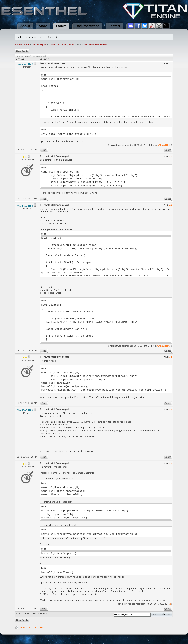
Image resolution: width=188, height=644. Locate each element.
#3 (170, 205)
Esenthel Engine (39, 45)
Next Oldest (24, 613)
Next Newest (39, 613)
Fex (169, 604)
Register (52, 37)
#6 (170, 463)
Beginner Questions (67, 45)
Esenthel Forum (22, 45)
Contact (114, 26)
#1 (170, 63)
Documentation (87, 26)
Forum (61, 26)
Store (43, 26)
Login (41, 37)
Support (52, 45)
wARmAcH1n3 (164, 145)
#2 (170, 156)
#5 (170, 409)
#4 (170, 357)
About (25, 26)
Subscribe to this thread (33, 627)
